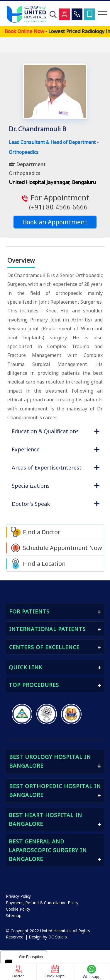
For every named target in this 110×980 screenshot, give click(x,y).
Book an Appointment (55, 222)
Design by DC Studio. (48, 937)
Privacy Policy (18, 896)
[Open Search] (53, 14)
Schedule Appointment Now (62, 548)
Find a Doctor (42, 532)
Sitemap (14, 916)
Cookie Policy (18, 909)
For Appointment (55, 202)
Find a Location (44, 564)
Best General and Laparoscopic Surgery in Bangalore (48, 850)
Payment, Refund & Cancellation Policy (42, 903)
